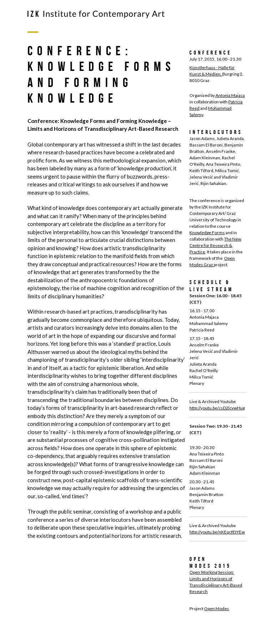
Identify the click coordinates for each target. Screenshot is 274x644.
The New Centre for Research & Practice (215, 245)
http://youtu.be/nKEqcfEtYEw (217, 532)
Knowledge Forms (207, 233)
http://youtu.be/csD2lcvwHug (217, 408)
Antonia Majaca (230, 95)
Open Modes (217, 609)
